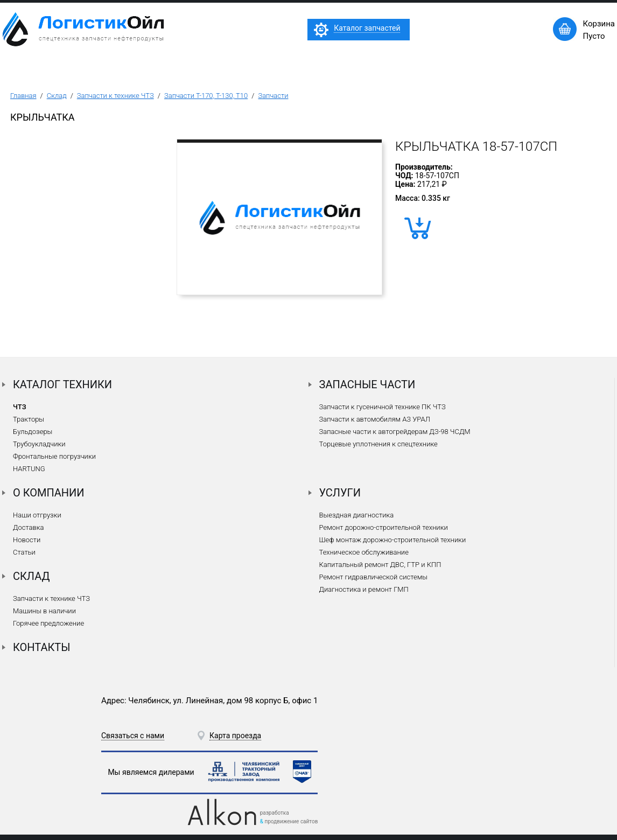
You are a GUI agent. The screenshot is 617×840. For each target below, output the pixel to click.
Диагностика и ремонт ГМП (364, 589)
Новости (27, 540)
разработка (275, 813)
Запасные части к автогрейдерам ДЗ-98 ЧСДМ (395, 432)
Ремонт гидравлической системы (373, 577)
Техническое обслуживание (364, 552)
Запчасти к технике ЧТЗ (115, 96)
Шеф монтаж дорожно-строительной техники (393, 540)
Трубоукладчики (39, 444)
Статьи (24, 552)
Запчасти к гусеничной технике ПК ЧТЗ (383, 407)
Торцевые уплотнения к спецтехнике (378, 444)
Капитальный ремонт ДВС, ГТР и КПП (380, 565)
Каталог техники (62, 384)
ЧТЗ (20, 407)
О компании (49, 493)
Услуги (340, 493)
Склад (57, 96)
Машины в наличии (44, 611)
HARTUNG (29, 469)
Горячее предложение (48, 623)
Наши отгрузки (37, 515)
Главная (23, 96)
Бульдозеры (33, 432)
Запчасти (273, 96)
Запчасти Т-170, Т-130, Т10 (206, 96)
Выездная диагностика (357, 515)
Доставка (28, 527)
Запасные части (367, 384)
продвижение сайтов (291, 821)
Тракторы (29, 419)
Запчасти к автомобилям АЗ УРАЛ (375, 419)
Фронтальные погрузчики (54, 456)
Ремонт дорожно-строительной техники (384, 527)
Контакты (42, 647)
